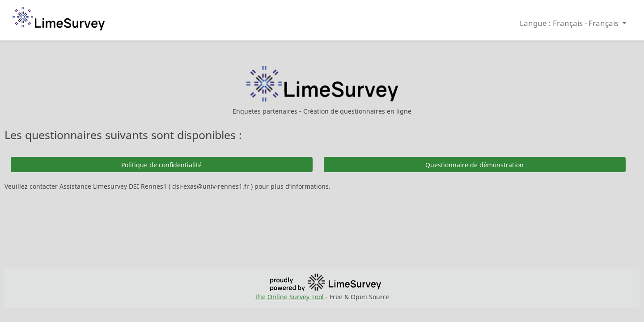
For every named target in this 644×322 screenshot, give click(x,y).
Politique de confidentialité (161, 165)
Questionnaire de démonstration (475, 165)
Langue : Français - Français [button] (570, 23)
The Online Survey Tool (290, 297)
